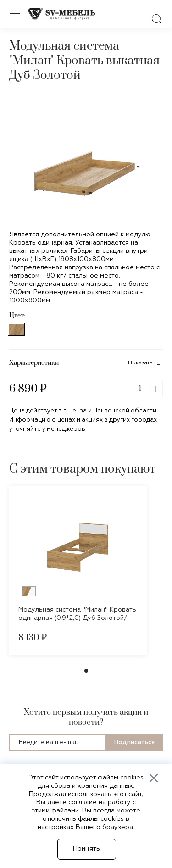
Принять (87, 849)
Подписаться (134, 743)
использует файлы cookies (102, 778)
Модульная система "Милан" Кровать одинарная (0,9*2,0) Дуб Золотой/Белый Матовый (77, 618)
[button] (139, 204)
